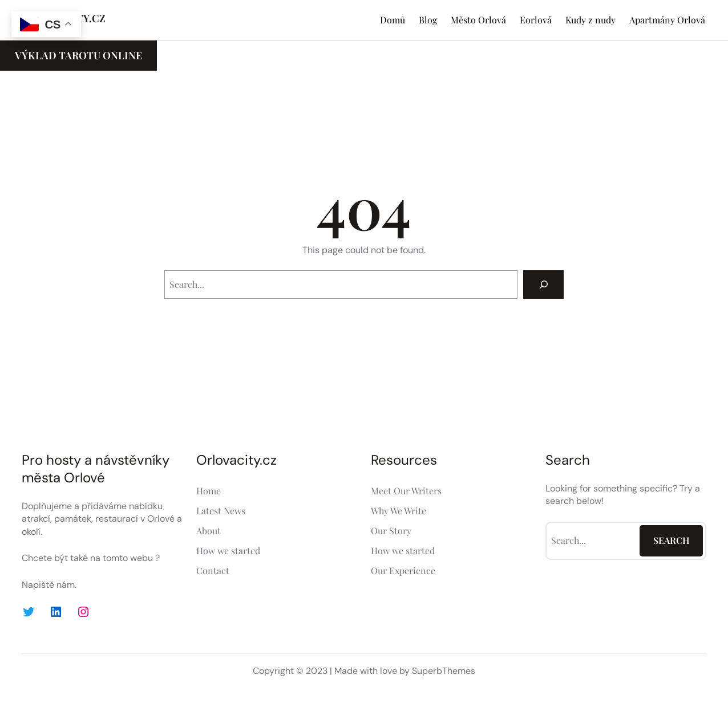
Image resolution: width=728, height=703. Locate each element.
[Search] (543, 284)
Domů (393, 20)
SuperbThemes (444, 671)
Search (672, 540)
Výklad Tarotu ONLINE (78, 55)
